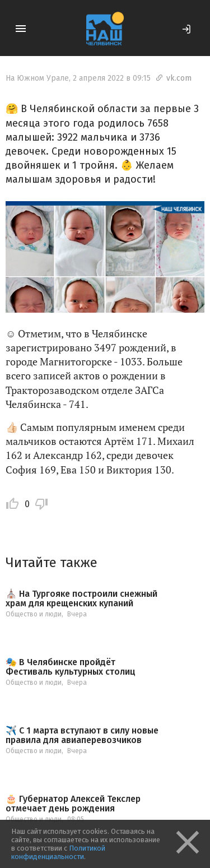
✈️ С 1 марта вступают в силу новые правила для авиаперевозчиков (82, 735)
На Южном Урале (37, 78)
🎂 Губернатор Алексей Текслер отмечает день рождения (73, 804)
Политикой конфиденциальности (58, 852)
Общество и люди (34, 614)
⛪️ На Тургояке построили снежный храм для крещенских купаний (81, 599)
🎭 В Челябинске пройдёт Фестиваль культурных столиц (71, 667)
